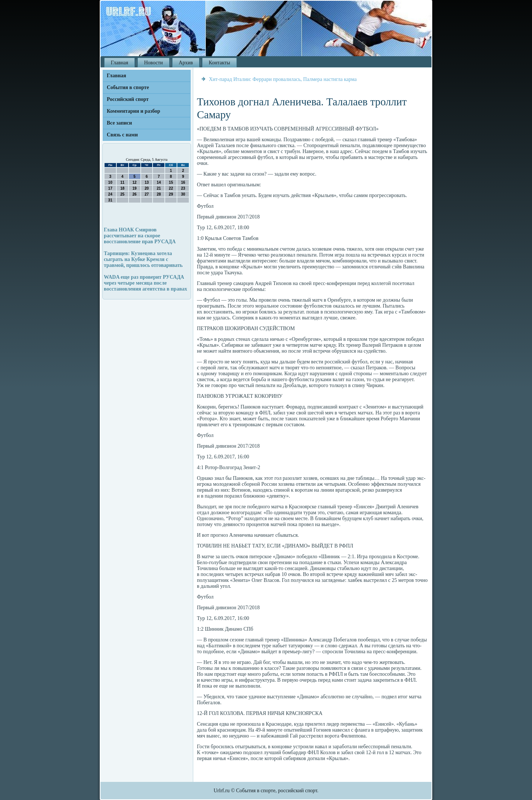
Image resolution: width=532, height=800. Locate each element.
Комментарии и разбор (134, 111)
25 (122, 194)
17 (110, 188)
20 (146, 188)
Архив (186, 63)
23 (183, 188)
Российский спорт (128, 99)
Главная (120, 63)
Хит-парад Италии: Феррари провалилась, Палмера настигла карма (283, 79)
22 (171, 188)
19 (135, 188)
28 (159, 194)
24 (110, 194)
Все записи (119, 123)
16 (183, 182)
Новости (154, 63)
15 (171, 182)
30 (183, 194)
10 (110, 182)
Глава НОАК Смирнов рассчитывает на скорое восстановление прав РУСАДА (140, 236)
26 (135, 194)
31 (110, 200)
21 (159, 188)
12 (135, 182)
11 (122, 182)
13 (146, 182)
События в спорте (128, 87)
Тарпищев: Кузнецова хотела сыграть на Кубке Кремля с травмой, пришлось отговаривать (143, 259)
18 (122, 188)
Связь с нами (122, 135)
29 (171, 194)
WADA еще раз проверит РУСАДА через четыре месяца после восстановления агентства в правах (145, 283)
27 (146, 194)
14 (159, 182)
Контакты (219, 63)
